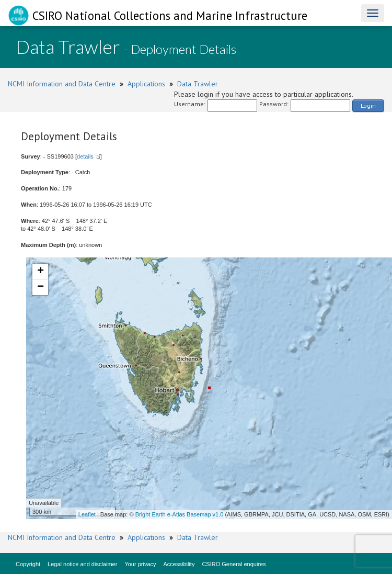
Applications (146, 84)
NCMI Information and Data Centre (62, 84)
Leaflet (87, 514)
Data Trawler (198, 84)
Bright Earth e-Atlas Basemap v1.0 (180, 514)
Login (368, 105)
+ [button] (41, 272)
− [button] (41, 287)
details (85, 156)
